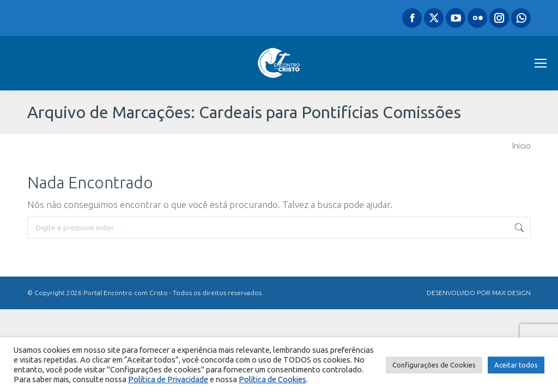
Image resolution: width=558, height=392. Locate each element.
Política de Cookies (272, 379)
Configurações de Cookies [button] (434, 365)
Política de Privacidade (168, 379)
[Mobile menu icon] (541, 63)
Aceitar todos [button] (516, 365)
